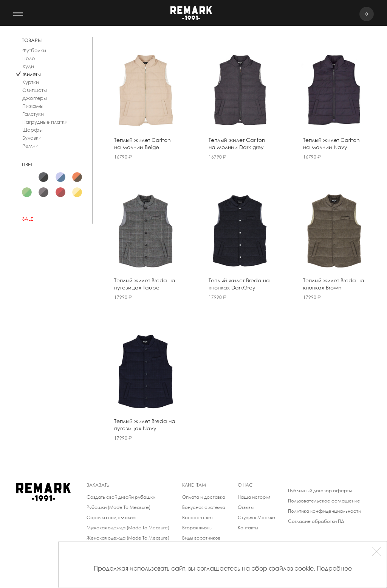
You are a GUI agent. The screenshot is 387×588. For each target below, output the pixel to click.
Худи (28, 66)
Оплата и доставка (204, 497)
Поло (29, 58)
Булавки (32, 138)
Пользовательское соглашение (324, 501)
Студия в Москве (256, 517)
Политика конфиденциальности (324, 511)
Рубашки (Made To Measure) (118, 507)
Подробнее (334, 568)
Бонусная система (204, 507)
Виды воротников (201, 538)
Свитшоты (35, 90)
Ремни (30, 146)
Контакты (248, 528)
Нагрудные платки (45, 122)
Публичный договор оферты (320, 491)
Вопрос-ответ (198, 517)
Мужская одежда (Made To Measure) (128, 528)
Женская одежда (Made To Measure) (128, 538)
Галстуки (33, 114)
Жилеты (32, 74)
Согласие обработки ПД (316, 521)
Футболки (34, 51)
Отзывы (246, 507)
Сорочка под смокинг (112, 517)
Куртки (31, 82)
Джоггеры (35, 98)
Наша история (254, 497)
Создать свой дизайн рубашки (121, 497)
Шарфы (33, 130)
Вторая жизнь (197, 528)
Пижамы (33, 106)
